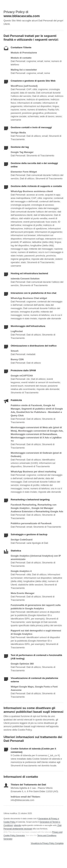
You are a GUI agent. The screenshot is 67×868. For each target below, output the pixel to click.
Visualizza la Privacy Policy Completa (47, 843)
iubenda (17, 825)
